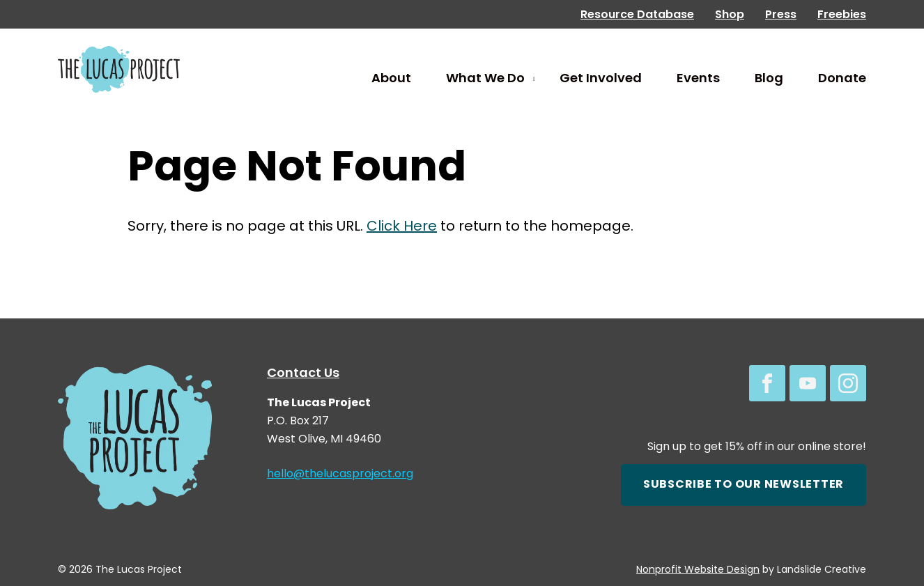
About (391, 79)
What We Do (485, 79)
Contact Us (303, 374)
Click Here (402, 227)
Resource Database (637, 15)
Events (698, 79)
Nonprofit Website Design (698, 570)
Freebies (842, 15)
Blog (769, 79)
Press (781, 15)
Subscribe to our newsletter (744, 485)
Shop (730, 15)
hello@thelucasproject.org (340, 475)
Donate (842, 79)
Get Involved (601, 79)
